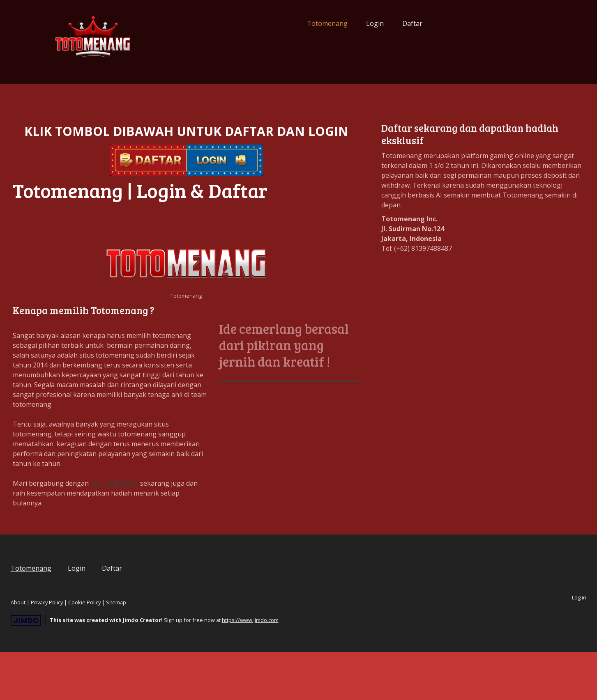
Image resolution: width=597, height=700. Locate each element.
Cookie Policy (146, 650)
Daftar (351, 23)
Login (313, 23)
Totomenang (266, 23)
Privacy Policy (109, 650)
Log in (517, 645)
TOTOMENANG (176, 531)
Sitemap (178, 650)
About (80, 650)
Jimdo (88, 669)
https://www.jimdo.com (312, 668)
